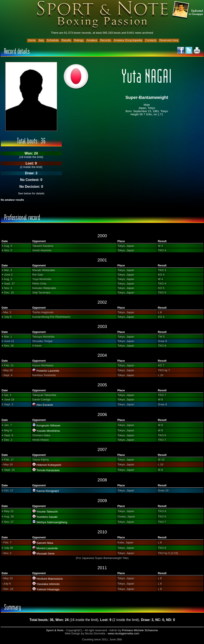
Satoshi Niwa (45, 543)
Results (66, 40)
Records (106, 40)
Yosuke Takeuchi (47, 512)
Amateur (92, 40)
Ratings (79, 40)
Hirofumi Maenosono (50, 579)
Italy (41, 40)
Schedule (53, 40)
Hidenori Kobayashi (49, 465)
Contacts (151, 40)
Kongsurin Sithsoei (48, 425)
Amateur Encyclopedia (128, 40)
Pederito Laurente (48, 371)
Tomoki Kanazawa (48, 470)
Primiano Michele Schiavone (140, 630)
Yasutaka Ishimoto (48, 584)
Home (32, 40)
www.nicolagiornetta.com (123, 633)
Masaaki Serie (45, 554)
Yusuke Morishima (48, 431)
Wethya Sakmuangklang (52, 522)
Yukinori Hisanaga (48, 589)
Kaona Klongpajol (48, 491)
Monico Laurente (47, 548)
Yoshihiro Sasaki (47, 517)
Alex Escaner (45, 405)
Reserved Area (169, 40)
